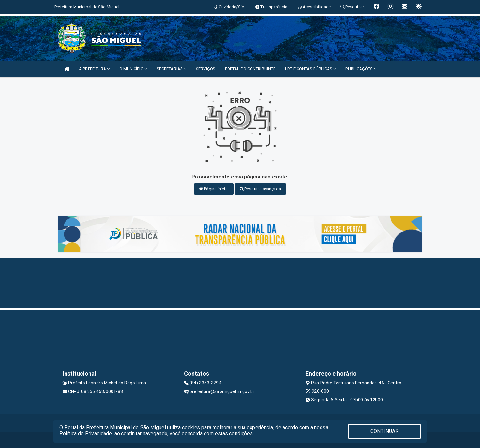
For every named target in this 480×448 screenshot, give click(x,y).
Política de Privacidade (86, 433)
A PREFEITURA (94, 69)
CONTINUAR (384, 431)
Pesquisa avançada (260, 189)
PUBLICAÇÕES (361, 69)
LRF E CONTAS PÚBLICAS (310, 69)
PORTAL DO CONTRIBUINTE (250, 69)
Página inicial (214, 189)
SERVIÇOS (206, 69)
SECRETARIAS (171, 69)
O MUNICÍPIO (133, 69)
